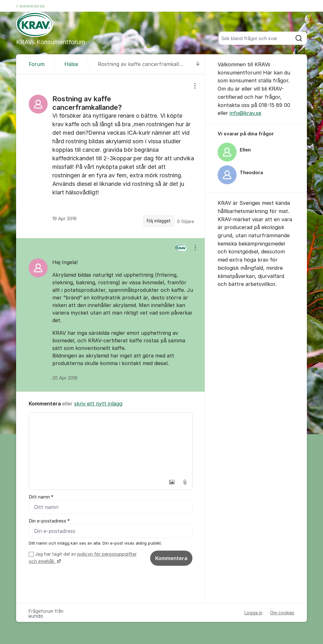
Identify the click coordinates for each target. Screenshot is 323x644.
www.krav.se (30, 6)
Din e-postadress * (49, 521)
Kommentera (171, 558)
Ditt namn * (41, 497)
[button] (172, 482)
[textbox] (111, 444)
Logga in (253, 613)
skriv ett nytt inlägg (98, 404)
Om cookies (282, 613)
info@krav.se (245, 113)
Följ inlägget (159, 221)
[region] (111, 156)
